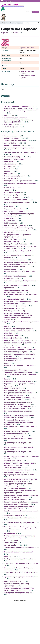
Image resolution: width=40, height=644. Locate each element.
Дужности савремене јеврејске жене (18, 148)
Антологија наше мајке (13, 515)
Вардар (7, 379)
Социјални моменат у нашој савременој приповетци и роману (20, 537)
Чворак (7, 190)
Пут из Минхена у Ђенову (14, 176)
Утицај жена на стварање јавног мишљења (21, 374)
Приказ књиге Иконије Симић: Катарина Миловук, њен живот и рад (20, 407)
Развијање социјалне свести (15, 306)
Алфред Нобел (10, 143)
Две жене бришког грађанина (16, 200)
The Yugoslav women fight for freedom (19, 559)
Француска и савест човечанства (17, 470)
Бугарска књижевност (13, 145)
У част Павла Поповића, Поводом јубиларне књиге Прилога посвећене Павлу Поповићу (21, 528)
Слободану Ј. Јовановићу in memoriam (19, 426)
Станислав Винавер (12, 241)
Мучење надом (10, 178)
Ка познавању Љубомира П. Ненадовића (20, 271)
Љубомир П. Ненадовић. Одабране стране (20, 281)
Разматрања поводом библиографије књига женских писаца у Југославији (21, 503)
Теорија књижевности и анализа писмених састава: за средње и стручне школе (21, 107)
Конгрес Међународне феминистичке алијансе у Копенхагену (19, 507)
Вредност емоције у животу (15, 225)
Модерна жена (10, 221)
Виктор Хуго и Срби (12, 388)
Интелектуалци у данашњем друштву (19, 411)
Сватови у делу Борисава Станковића (19, 438)
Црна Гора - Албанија (12, 192)
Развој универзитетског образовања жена (20, 294)
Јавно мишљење (11, 543)
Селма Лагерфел (11, 545)
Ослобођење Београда (13, 581)
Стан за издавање (11, 308)
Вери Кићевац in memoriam (15, 500)
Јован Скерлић (10, 269)
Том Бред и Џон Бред (12, 195)
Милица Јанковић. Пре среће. (16, 244)
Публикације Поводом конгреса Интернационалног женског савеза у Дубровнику (19, 422)
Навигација (7, 1)
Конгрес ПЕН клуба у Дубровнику (17, 340)
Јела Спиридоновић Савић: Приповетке (20, 518)
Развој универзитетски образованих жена (20, 111)
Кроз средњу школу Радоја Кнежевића (19, 475)
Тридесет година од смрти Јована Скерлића (21, 577)
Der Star (7, 171)
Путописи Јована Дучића (14, 299)
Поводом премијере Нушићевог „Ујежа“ (20, 365)
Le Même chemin (10, 223)
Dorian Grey (9, 173)
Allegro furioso (10, 164)
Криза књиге (9, 288)
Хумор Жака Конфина (13, 467)
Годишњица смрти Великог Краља (18, 381)
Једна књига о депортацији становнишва (20, 547)
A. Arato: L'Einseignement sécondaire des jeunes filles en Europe (20, 399)
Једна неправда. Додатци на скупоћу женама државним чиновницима (19, 229)
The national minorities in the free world (20, 572)
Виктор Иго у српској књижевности (18, 181)
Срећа (7, 326)
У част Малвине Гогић (13, 461)
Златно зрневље (10, 136)
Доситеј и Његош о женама (15, 260)
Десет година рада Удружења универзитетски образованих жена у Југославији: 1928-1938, (19, 120)
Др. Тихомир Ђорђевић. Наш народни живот (21, 322)
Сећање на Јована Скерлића (15, 276)
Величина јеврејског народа (15, 436)
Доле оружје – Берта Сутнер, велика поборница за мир (18, 485)
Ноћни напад (9, 188)
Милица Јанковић (11, 540)
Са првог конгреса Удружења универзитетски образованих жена (18, 371)
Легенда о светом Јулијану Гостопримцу (20, 183)
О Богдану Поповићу (12, 157)
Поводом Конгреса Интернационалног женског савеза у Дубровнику (19, 416)
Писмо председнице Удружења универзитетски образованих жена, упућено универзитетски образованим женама (19, 316)
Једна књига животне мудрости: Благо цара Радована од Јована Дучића (21, 496)
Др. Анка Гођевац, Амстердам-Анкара (19, 443)
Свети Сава (8, 232)
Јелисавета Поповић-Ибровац (16, 347)
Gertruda (8, 115)
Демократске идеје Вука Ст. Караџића (19, 593)
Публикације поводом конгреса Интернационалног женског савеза (18, 392)
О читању (8, 169)
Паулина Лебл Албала (10, 32)
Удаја (6, 363)
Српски (35, 12)
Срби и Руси (9, 556)
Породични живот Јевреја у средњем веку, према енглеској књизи (21, 492)
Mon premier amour (12, 197)
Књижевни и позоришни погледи (17, 202)
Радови (7, 23)
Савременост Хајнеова (13, 472)
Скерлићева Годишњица (14, 211)
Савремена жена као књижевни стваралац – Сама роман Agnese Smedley (21, 480)
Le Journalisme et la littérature (16, 267)
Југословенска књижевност (15, 141)
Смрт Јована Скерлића (13, 209)
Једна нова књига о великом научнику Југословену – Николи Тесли (19, 589)
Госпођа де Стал (10, 278)
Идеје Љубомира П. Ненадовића (17, 285)
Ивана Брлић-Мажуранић (14, 433)
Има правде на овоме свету (15, 311)
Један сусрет (9, 218)
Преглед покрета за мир (14, 395)
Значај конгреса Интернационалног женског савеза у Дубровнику (18, 403)
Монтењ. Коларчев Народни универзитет (20, 522)
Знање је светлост (11, 336)
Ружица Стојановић (12, 239)
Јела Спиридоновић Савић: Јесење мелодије (21, 511)
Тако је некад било (11, 127)
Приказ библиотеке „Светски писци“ (19, 552)
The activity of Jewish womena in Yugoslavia (21, 563)
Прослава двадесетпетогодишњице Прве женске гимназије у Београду (20, 351)
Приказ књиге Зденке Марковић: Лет (18, 251)
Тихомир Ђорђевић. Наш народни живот (20, 152)
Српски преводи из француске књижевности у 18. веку (16, 291)
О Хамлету (8, 166)
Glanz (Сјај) (8, 162)
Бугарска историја (11, 138)
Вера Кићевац (10, 533)
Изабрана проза (10, 124)
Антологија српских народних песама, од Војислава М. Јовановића (20, 263)
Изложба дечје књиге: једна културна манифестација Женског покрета (19, 330)
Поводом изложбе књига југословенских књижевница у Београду (20, 464)
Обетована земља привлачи (15, 159)
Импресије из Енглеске (13, 338)
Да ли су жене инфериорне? (15, 488)
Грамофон (8, 333)
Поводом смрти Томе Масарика (16, 431)
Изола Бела (9, 206)
